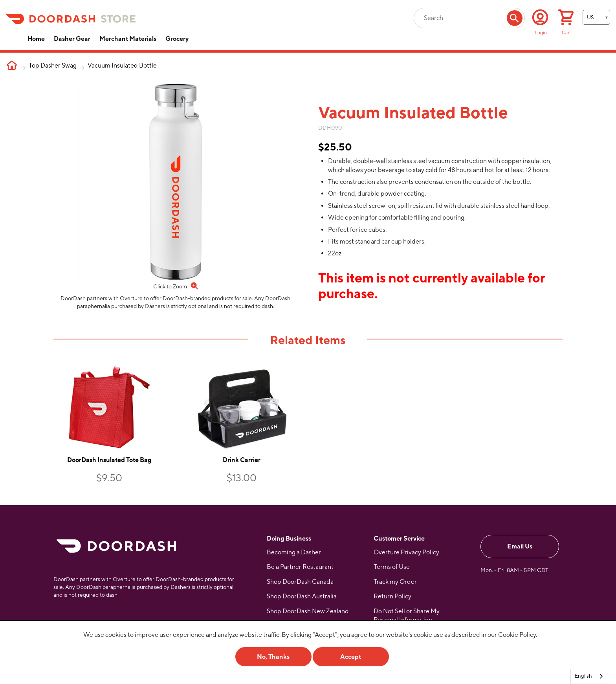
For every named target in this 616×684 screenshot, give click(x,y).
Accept (351, 657)
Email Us (520, 546)
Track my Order (395, 582)
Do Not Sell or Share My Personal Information (407, 615)
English (583, 676)
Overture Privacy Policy (406, 552)
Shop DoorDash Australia (302, 596)
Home (36, 39)
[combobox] (589, 676)
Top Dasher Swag (53, 65)
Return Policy (392, 596)
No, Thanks (273, 657)
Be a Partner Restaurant (300, 567)
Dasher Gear (72, 39)
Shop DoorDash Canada (300, 582)
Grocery (177, 39)
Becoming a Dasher (294, 552)
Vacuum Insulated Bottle (122, 65)
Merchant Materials (128, 39)
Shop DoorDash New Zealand (308, 611)
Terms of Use (392, 567)
